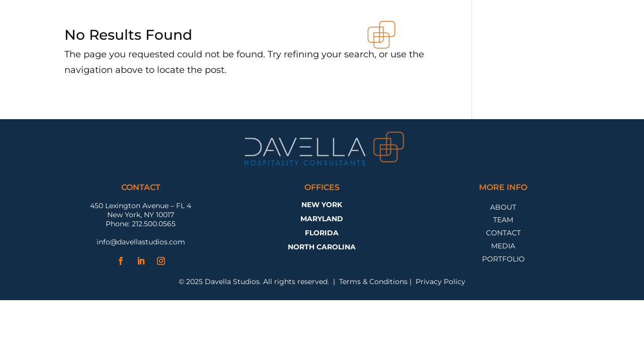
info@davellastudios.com (141, 242)
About (503, 208)
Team (503, 221)
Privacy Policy (440, 282)
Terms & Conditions (373, 282)
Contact (503, 234)
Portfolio (503, 260)
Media (503, 247)
